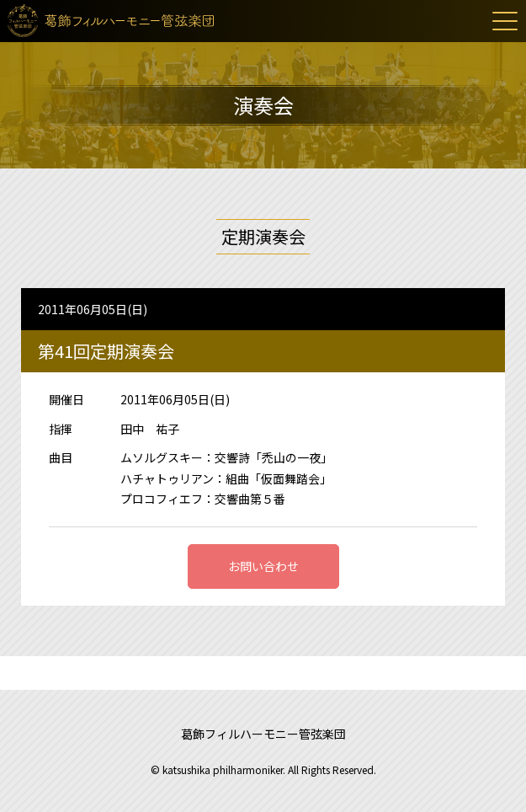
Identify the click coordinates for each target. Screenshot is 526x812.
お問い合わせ (263, 566)
